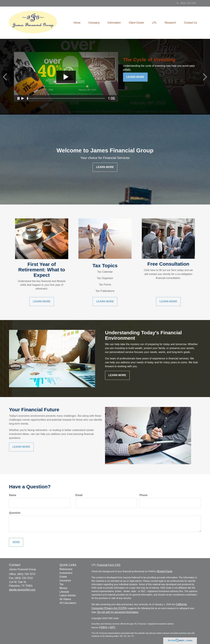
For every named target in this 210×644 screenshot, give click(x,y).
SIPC (112, 627)
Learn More (135, 77)
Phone (143, 495)
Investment (66, 573)
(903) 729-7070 (186, 3)
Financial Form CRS (109, 565)
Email (79, 495)
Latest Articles (68, 595)
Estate (63, 577)
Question (15, 513)
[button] (93, 23)
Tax (62, 584)
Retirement (66, 569)
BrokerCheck (165, 571)
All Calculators (68, 603)
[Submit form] (16, 542)
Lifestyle (64, 592)
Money (63, 588)
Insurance (65, 581)
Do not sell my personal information (118, 612)
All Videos (65, 599)
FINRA (103, 627)
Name (13, 495)
